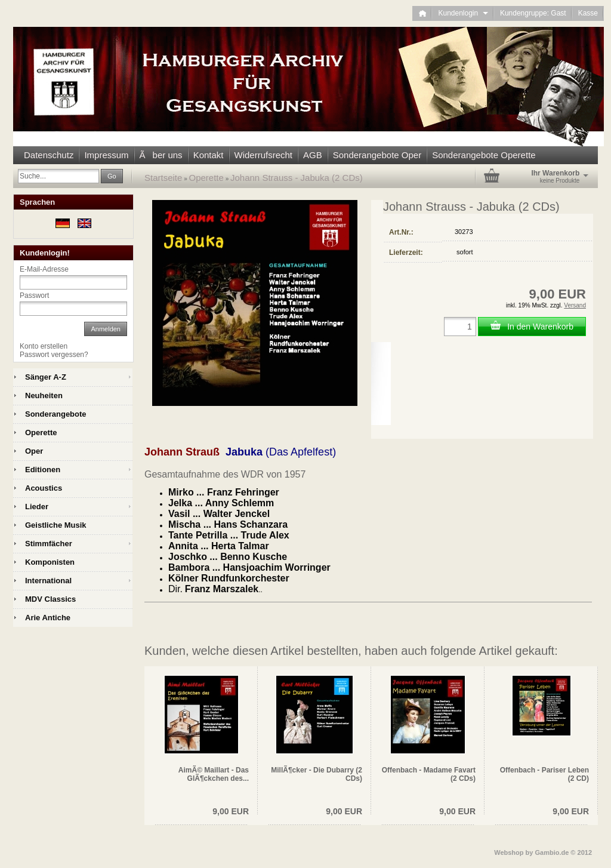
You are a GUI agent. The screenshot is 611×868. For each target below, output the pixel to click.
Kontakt (209, 155)
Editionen (43, 470)
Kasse (588, 13)
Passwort (34, 296)
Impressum (106, 155)
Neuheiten (44, 395)
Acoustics (44, 488)
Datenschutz (49, 155)
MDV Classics (50, 599)
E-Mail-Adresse (44, 269)
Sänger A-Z (46, 377)
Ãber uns (161, 155)
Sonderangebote (56, 414)
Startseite (163, 178)
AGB (313, 155)
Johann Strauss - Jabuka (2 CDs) (297, 178)
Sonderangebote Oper (377, 155)
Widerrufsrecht (264, 155)
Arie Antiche (48, 618)
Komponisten (50, 562)
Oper (34, 451)
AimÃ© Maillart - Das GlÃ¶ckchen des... (214, 774)
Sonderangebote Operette (484, 155)
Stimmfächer (49, 544)
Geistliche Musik (56, 525)
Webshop (509, 852)
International (48, 581)
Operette (206, 178)
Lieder (37, 507)
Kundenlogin (463, 13)
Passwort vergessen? (54, 355)
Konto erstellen (44, 346)
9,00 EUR (231, 811)
